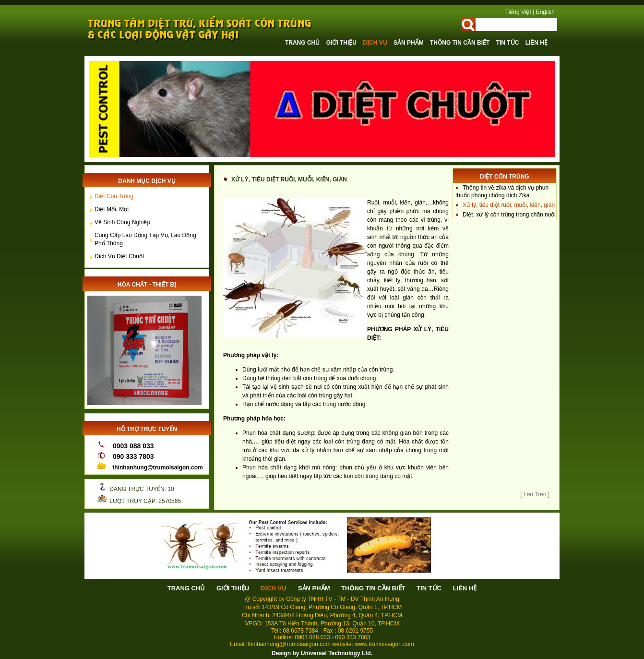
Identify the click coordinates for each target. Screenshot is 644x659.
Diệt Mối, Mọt (112, 209)
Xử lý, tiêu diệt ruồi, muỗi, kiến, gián (509, 205)
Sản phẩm (409, 43)
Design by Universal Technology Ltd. (322, 653)
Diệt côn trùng (114, 196)
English (545, 12)
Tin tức (508, 43)
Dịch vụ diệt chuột (119, 256)
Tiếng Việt (518, 12)
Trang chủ (303, 43)
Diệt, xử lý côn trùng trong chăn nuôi (509, 215)
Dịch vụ (376, 43)
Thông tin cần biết (461, 43)
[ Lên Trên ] (535, 494)
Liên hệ (537, 43)
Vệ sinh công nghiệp (122, 222)
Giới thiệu (342, 43)
